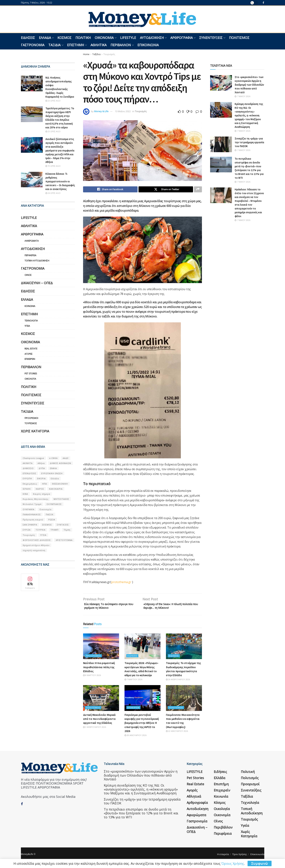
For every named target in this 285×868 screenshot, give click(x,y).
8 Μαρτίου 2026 (92, 678)
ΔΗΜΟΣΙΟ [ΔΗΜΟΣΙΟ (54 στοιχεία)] (28, 468)
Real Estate (31, 349)
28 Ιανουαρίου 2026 (136, 738)
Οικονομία (104, 38)
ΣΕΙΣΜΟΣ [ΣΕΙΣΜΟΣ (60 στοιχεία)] (47, 525)
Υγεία (27, 326)
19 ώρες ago (53, 166)
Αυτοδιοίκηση (152, 38)
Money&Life (27, 857)
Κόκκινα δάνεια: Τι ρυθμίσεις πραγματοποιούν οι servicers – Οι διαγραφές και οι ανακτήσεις (60, 181)
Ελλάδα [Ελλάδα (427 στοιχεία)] (55, 478)
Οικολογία (30, 379)
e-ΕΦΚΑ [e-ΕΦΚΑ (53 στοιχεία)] (53, 458)
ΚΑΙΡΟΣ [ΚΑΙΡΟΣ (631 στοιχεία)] (40, 489)
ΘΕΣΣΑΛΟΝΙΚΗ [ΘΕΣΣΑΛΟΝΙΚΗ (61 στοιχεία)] (60, 484)
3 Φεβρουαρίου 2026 (95, 730)
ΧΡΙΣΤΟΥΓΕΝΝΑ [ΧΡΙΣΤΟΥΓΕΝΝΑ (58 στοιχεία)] (64, 540)
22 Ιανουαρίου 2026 (177, 734)
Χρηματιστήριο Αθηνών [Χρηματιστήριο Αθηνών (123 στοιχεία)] (36, 545)
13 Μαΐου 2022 (123, 111)
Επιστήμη (76, 45)
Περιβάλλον (121, 45)
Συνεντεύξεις (211, 38)
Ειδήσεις (28, 38)
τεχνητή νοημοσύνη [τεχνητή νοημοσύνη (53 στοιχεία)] (34, 550)
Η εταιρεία (223, 857)
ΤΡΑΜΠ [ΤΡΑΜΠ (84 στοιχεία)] (55, 530)
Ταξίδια (54, 45)
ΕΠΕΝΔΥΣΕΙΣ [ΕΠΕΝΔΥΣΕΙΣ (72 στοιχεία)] (29, 473)
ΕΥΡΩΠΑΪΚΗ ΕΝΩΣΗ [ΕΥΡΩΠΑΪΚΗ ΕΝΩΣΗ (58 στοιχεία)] (52, 473)
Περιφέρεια (30, 255)
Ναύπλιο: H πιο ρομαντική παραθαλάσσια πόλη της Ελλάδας (99, 670)
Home (86, 54)
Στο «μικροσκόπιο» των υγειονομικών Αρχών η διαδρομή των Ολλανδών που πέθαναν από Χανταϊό (249, 85)
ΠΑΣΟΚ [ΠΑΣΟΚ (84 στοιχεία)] (50, 514)
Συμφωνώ (260, 863)
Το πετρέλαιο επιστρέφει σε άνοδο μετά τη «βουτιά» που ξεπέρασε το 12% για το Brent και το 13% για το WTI (141, 816)
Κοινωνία (30, 306)
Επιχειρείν (133, 710)
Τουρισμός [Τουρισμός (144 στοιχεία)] (29, 535)
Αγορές (29, 354)
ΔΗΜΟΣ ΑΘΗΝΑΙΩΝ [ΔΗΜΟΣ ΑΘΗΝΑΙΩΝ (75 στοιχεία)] (60, 463)
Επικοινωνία (148, 45)
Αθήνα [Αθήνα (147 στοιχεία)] (41, 463)
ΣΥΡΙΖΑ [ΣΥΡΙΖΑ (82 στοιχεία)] (27, 530)
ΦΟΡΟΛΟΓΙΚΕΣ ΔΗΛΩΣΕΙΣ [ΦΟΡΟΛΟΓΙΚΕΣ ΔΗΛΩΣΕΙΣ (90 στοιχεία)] (37, 540)
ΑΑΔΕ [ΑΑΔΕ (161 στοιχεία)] (66, 458)
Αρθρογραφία (181, 38)
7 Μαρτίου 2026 (133, 682)
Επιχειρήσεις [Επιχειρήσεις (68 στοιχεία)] (30, 484)
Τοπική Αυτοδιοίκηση (37, 261)
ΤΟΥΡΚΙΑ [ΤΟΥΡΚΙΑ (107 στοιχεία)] (41, 530)
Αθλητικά (99, 45)
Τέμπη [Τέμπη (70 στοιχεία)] (67, 530)
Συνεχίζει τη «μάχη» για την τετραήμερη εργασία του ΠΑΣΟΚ (249, 142)
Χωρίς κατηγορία (35, 431)
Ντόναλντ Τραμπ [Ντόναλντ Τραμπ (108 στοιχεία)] (32, 504)
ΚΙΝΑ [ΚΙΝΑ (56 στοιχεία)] (25, 494)
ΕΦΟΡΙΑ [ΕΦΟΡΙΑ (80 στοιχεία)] (41, 478)
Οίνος (28, 275)
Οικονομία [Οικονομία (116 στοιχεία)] (45, 509)
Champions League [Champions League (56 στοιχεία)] (33, 458)
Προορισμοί (93, 658)
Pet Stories (31, 374)
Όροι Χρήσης (240, 857)
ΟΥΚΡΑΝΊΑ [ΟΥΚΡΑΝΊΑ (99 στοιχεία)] (29, 509)
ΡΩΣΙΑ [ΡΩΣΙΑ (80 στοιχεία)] (52, 520)
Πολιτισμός (239, 38)
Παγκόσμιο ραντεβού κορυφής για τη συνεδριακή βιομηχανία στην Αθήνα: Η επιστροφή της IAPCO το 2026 (142, 725)
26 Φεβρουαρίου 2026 (178, 682)
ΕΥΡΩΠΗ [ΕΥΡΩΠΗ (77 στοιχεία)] (27, 478)
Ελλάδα (45, 38)
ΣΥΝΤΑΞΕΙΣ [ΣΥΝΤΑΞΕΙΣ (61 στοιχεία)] (63, 525)
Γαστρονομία (33, 45)
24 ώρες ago (53, 193)
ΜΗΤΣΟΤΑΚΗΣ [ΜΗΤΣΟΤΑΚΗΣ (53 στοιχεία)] (61, 499)
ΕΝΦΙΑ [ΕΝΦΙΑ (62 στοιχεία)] (53, 468)
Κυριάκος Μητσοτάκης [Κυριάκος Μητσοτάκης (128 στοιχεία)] (36, 499)
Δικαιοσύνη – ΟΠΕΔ (37, 283)
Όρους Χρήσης (233, 863)
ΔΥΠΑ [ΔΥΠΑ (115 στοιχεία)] (42, 468)
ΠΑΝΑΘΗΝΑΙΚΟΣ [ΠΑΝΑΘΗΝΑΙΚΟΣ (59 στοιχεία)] (32, 514)
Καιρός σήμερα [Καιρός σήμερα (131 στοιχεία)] (42, 494)
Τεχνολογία (31, 321)
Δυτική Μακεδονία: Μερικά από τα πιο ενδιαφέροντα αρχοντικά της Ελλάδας (99, 721)
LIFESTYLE (128, 38)
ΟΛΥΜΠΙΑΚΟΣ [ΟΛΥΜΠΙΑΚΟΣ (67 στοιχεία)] (54, 504)
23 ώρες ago (53, 101)
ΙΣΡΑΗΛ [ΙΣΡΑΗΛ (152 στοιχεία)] (27, 489)
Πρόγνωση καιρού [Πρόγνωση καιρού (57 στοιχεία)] (33, 520)
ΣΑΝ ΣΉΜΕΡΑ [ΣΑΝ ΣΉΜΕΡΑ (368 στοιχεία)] (30, 525)
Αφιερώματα (32, 241)
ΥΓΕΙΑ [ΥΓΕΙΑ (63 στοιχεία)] (43, 535)
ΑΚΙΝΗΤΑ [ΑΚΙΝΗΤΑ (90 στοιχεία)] (28, 463)
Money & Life (101, 111)
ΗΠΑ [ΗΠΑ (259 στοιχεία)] (45, 484)
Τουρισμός (109, 54)
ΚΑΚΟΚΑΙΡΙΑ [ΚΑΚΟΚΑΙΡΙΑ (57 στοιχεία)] (56, 489)
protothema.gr (121, 583)
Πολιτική (83, 38)
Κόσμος (64, 38)
